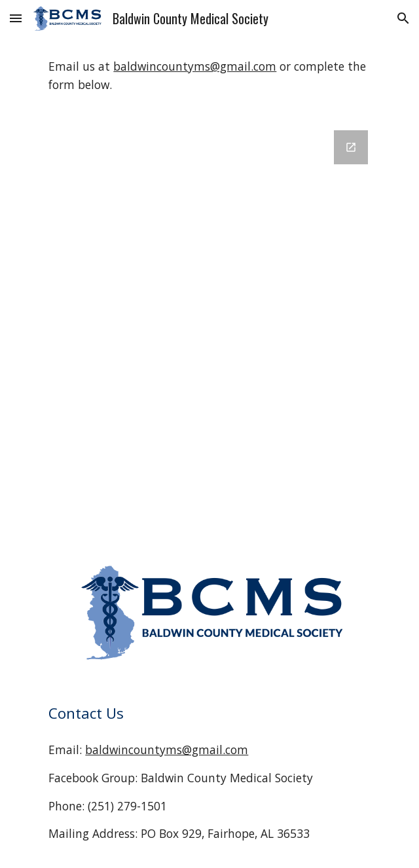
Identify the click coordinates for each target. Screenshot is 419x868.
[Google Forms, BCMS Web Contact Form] (209, 330)
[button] (16, 18)
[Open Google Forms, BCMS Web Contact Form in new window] (351, 147)
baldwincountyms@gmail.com (195, 66)
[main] (209, 76)
